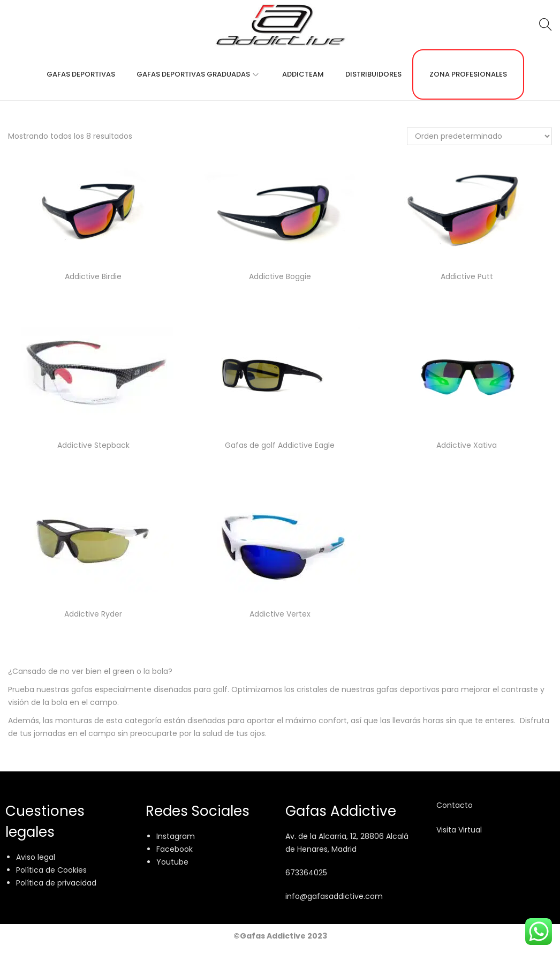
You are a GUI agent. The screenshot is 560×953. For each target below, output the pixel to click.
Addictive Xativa (467, 445)
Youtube (172, 862)
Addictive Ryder (93, 614)
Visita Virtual (459, 830)
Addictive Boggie (280, 276)
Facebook (175, 849)
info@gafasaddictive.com (334, 896)
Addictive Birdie (93, 276)
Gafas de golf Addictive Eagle (280, 445)
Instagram (176, 836)
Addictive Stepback (93, 445)
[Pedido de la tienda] (479, 136)
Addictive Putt (467, 276)
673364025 (306, 873)
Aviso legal (36, 857)
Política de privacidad (56, 883)
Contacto (455, 805)
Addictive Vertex (280, 614)
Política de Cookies (51, 870)
